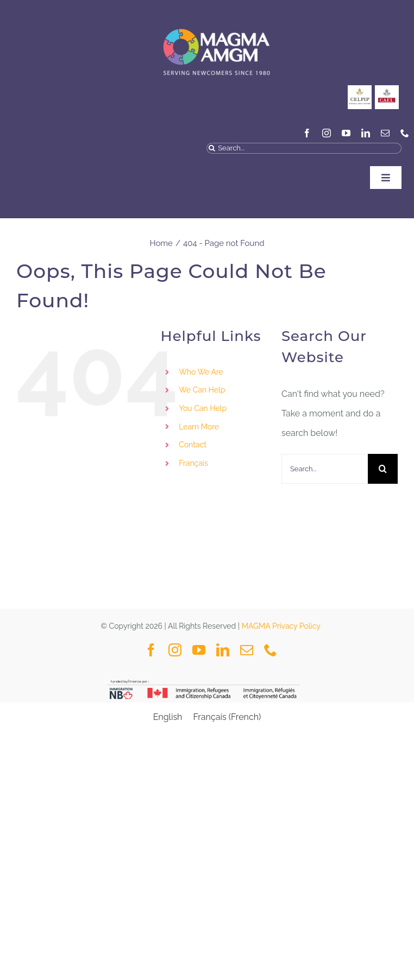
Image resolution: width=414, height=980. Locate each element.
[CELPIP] (360, 89)
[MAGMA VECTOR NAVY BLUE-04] (216, 19)
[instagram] (327, 133)
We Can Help (202, 390)
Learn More (199, 427)
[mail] (385, 133)
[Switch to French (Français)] (227, 717)
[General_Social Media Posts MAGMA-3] (387, 89)
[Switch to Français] (222, 464)
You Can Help (203, 408)
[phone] (405, 133)
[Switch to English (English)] (168, 717)
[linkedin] (366, 133)
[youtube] (346, 133)
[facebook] (307, 133)
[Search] (212, 148)
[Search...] (304, 148)
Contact (193, 445)
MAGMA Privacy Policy (281, 626)
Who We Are (201, 372)
